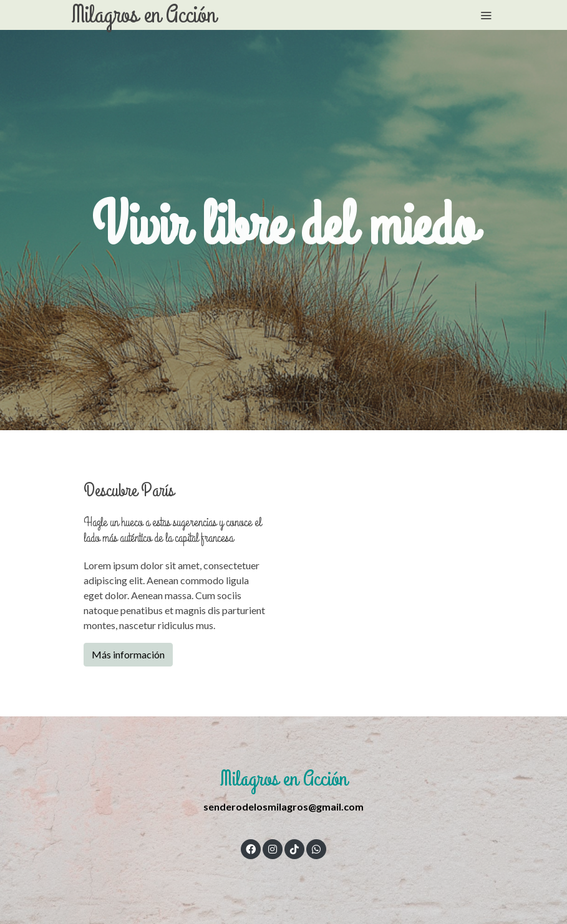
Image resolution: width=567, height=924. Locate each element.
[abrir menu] (486, 15)
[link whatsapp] (316, 849)
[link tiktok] (294, 849)
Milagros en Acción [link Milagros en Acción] (144, 15)
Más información (128, 654)
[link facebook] (251, 849)
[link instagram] (273, 849)
